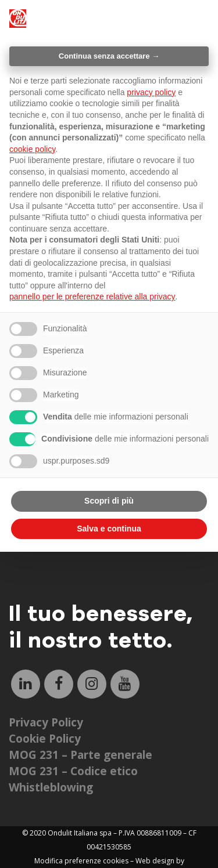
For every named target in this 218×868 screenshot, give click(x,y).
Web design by (160, 861)
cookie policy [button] (32, 149)
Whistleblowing (51, 787)
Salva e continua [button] (109, 529)
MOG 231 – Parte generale (81, 755)
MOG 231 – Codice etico (73, 771)
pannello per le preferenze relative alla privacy (92, 296)
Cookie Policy (45, 739)
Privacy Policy (46, 722)
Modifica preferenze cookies (81, 861)
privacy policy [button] (151, 92)
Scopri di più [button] (109, 501)
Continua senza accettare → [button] (109, 56)
